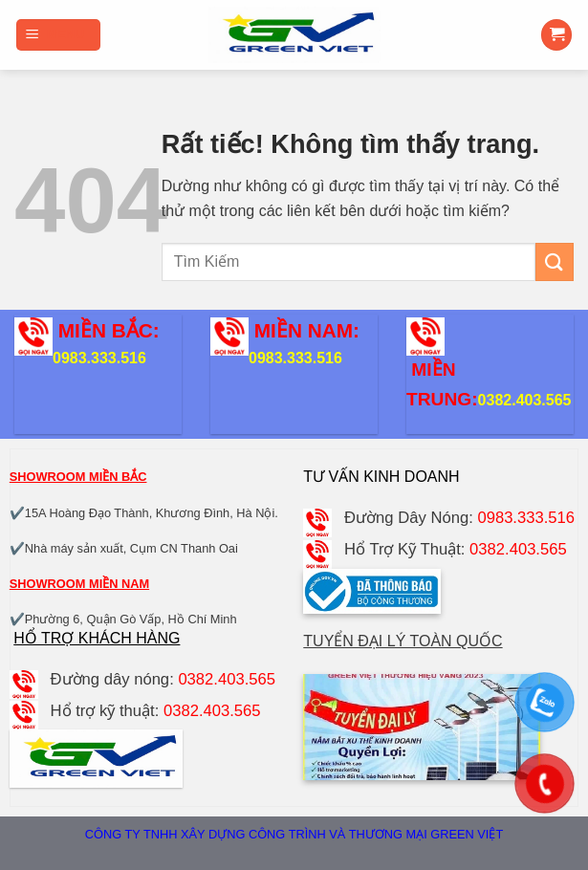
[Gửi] (555, 261)
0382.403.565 (525, 400)
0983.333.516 (99, 358)
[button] (58, 35)
